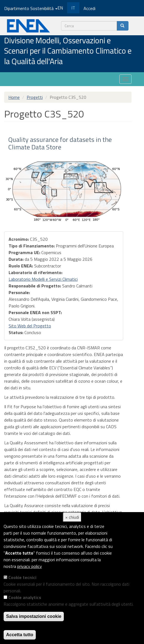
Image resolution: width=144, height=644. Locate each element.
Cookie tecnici (22, 577)
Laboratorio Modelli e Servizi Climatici (43, 279)
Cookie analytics (25, 597)
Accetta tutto (20, 635)
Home (14, 97)
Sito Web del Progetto (30, 326)
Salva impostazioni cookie (34, 616)
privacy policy (30, 566)
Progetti (35, 97)
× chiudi (72, 517)
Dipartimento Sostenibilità (31, 8)
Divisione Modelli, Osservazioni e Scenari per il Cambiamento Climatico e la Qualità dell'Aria (68, 51)
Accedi (89, 8)
